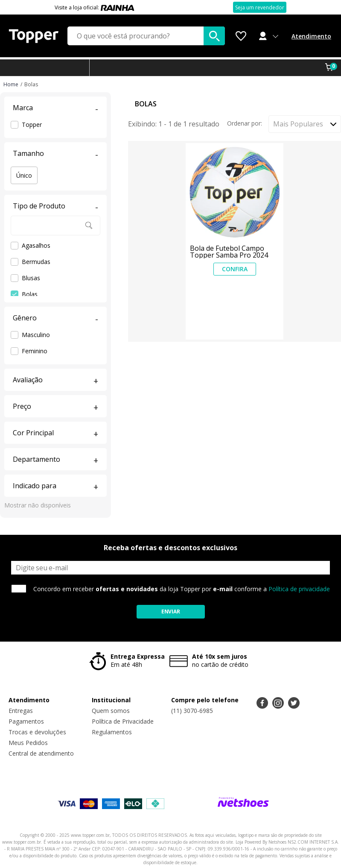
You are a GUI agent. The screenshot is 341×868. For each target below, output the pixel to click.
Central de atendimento (41, 753)
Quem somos (111, 711)
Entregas (21, 711)
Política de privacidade (299, 589)
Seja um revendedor (260, 7)
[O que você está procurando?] (146, 36)
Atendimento (311, 36)
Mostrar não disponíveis (38, 505)
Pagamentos (26, 721)
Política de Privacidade (123, 721)
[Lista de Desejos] (241, 36)
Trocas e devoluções (37, 732)
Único (24, 175)
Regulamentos (112, 732)
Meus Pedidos (28, 743)
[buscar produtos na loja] (214, 36)
